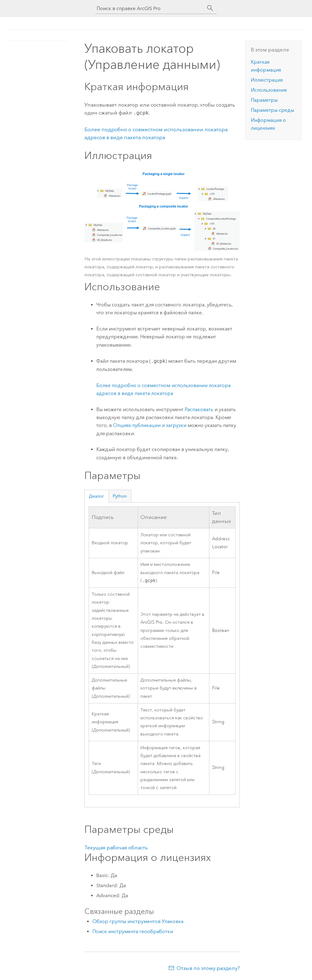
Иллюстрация (267, 80)
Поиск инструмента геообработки (133, 931)
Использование (269, 90)
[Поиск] (210, 8)
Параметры (264, 100)
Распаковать (199, 409)
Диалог (96, 495)
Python (120, 495)
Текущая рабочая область (116, 848)
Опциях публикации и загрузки (150, 425)
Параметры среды (272, 110)
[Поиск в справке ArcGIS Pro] (150, 8)
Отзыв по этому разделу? (208, 968)
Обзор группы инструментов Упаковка (138, 921)
